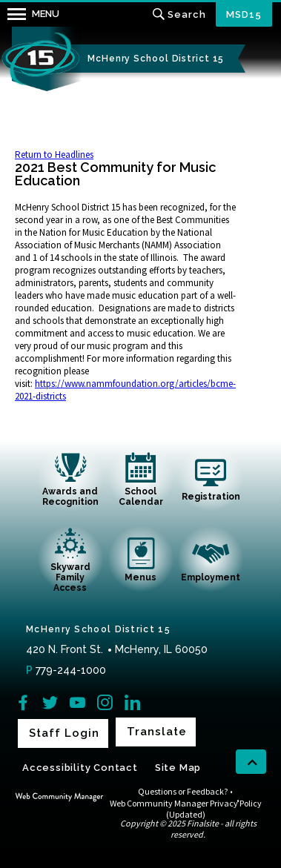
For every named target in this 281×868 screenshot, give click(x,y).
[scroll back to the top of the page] (251, 762)
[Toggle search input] (179, 14)
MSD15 (244, 14)
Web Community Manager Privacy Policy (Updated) (186, 809)
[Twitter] (50, 702)
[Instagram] (105, 702)
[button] (30, 14)
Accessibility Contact (80, 768)
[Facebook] (23, 702)
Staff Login (64, 733)
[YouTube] (77, 702)
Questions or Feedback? (183, 791)
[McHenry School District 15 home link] (41, 59)
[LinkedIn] (132, 702)
